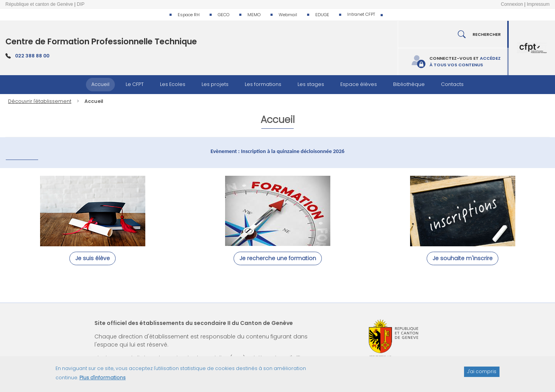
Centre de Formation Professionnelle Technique (101, 41)
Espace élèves (359, 84)
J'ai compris (482, 375)
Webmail (288, 15)
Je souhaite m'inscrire (462, 258)
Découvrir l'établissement (40, 101)
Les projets (215, 84)
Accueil (100, 84)
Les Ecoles (173, 84)
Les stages (311, 84)
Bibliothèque (409, 84)
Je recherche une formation (278, 258)
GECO (224, 15)
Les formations (263, 84)
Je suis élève (92, 258)
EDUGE (322, 15)
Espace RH (189, 15)
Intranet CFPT (361, 14)
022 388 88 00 (32, 56)
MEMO (254, 15)
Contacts (452, 84)
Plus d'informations (103, 381)
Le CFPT (135, 84)
